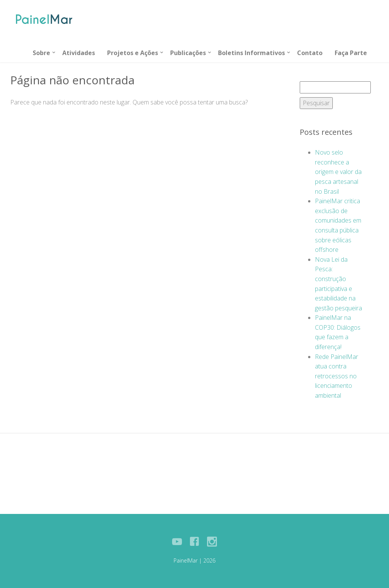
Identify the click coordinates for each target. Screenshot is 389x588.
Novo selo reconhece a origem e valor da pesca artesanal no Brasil (338, 172)
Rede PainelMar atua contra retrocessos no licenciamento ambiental (337, 376)
